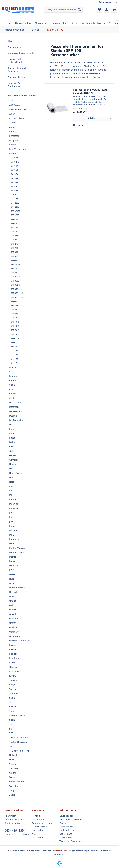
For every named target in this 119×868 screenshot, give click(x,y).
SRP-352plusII (17, 293)
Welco (12, 777)
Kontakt (36, 816)
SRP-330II (15, 256)
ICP (11, 495)
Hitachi (13, 464)
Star (11, 729)
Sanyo (12, 685)
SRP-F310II (15, 322)
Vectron (13, 764)
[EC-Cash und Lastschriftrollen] (88, 23)
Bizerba (13, 367)
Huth (12, 477)
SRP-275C (15, 240)
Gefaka (13, 455)
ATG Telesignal (17, 118)
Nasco (12, 574)
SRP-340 (14, 260)
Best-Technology (18, 149)
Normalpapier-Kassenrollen (22, 53)
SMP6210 (15, 162)
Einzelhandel (66, 816)
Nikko (12, 583)
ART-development (18, 109)
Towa (12, 746)
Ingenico (14, 504)
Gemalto (14, 460)
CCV (11, 389)
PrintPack (14, 658)
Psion (12, 663)
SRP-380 (14, 310)
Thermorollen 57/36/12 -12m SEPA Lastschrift (90, 91)
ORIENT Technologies (20, 641)
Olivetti (13, 614)
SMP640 (14, 166)
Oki (11, 605)
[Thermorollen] (23, 23)
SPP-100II (15, 199)
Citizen (13, 394)
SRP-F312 (15, 326)
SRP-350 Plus (16, 269)
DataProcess (16, 411)
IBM (11, 486)
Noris (12, 596)
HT (11, 469)
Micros (13, 557)
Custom (13, 398)
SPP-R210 (15, 207)
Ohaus (13, 601)
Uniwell (13, 755)
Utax (12, 760)
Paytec (13, 645)
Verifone (14, 768)
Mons (12, 561)
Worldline (14, 786)
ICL (11, 491)
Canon (13, 380)
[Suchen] (79, 10)
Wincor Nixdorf (17, 782)
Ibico (12, 482)
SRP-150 (14, 232)
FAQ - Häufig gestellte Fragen (71, 821)
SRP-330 (14, 252)
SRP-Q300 (15, 338)
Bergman (14, 140)
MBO (12, 535)
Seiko (12, 698)
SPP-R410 (15, 227)
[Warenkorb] (114, 10)
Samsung (14, 680)
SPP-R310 (15, 219)
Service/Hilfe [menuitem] (107, 3)
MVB (12, 570)
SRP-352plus (16, 289)
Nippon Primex (17, 588)
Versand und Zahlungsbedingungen (44, 821)
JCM (11, 521)
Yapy (12, 790)
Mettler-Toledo (17, 552)
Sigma (12, 720)
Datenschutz (38, 830)
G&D (12, 447)
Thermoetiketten (16, 77)
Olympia (14, 618)
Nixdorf (13, 592)
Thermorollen (15, 47)
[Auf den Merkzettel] (79, 125)
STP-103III (15, 359)
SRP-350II (15, 273)
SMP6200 (15, 158)
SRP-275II (15, 244)
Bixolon (13, 153)
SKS (11, 724)
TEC (11, 733)
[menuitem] (63, 10)
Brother (13, 376)
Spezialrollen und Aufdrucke (17, 70)
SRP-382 (14, 314)
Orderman (15, 636)
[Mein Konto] (107, 10)
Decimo (13, 416)
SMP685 (14, 178)
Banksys (13, 131)
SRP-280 (14, 248)
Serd (12, 702)
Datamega (14, 407)
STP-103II (15, 355)
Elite (11, 429)
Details (99, 118)
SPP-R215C (15, 211)
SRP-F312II (15, 330)
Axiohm (13, 127)
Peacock (13, 649)
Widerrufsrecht (40, 827)
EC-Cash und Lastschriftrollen (16, 61)
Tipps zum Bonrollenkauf (72, 841)
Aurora (13, 123)
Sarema (13, 689)
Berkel (13, 145)
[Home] (7, 23)
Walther (13, 773)
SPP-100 (14, 195)
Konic (12, 526)
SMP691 (14, 186)
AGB (34, 834)
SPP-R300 (15, 215)
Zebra (12, 795)
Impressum (38, 838)
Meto (12, 544)
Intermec (14, 508)
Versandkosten (61, 851)
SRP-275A (15, 236)
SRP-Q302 (15, 342)
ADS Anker (15, 105)
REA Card (14, 671)
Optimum (14, 632)
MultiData (14, 566)
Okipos (13, 610)
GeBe (12, 451)
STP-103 (14, 351)
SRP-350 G (15, 264)
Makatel (13, 530)
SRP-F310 (15, 318)
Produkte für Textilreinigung (15, 85)
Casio (12, 385)
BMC (12, 372)
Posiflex (13, 654)
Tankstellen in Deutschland (67, 832)
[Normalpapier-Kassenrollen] (51, 23)
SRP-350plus (16, 281)
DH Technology (17, 420)
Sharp (12, 711)
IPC (11, 513)
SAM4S (13, 676)
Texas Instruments (19, 737)
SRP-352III (15, 285)
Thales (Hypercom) (19, 742)
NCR (11, 579)
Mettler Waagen (17, 548)
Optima (13, 627)
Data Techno (16, 402)
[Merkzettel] (99, 10)
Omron (13, 623)
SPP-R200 (15, 203)
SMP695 (14, 191)
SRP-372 (14, 305)
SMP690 (14, 182)
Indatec (13, 499)
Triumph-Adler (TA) (19, 751)
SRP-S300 (15, 347)
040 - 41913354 (15, 830)
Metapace (14, 539)
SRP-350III (15, 277)
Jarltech (13, 517)
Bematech (14, 136)
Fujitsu (13, 442)
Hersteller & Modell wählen (22, 95)
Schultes (14, 693)
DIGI (11, 424)
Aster (12, 114)
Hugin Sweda (16, 473)
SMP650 (14, 170)
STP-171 (14, 363)
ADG (11, 101)
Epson (12, 438)
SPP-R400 (15, 223)
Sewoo (13, 707)
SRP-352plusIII (17, 297)
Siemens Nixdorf (18, 715)
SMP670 (14, 174)
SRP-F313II (15, 334)
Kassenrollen (66, 827)
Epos (12, 433)
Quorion (13, 667)
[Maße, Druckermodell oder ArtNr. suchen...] (63, 10)
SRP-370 (14, 301)
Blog (10, 41)
